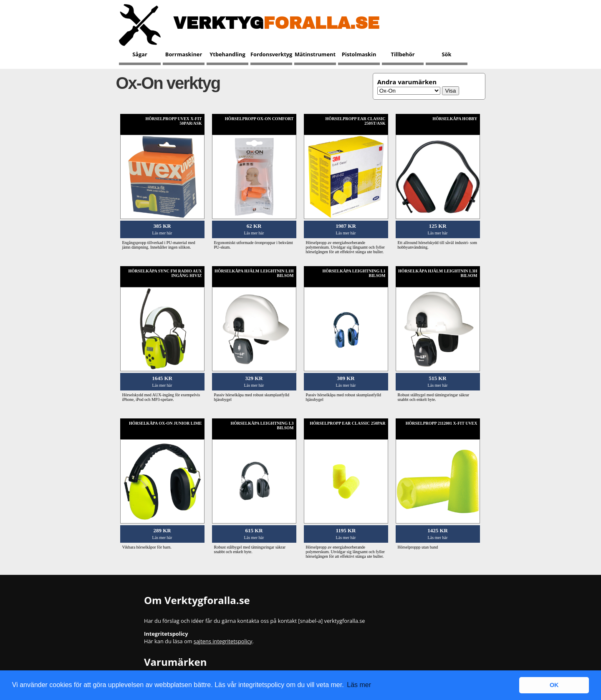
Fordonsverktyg (271, 54)
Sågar (140, 54)
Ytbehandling (227, 54)
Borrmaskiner (184, 54)
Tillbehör (403, 54)
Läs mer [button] (359, 685)
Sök (447, 54)
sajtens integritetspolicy (223, 641)
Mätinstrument (315, 54)
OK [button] (554, 685)
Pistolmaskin (359, 54)
